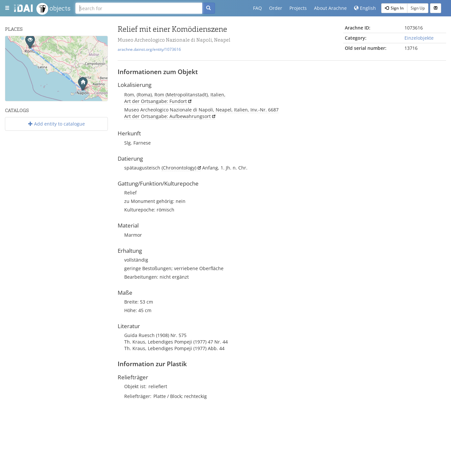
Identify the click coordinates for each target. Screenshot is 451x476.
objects (53, 9)
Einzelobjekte (419, 38)
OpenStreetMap (92, 98)
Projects (298, 8)
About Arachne (330, 8)
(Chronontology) (179, 168)
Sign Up (418, 8)
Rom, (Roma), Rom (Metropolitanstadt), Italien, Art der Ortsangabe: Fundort (175, 98)
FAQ (257, 8)
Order (276, 8)
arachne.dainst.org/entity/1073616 (149, 49)
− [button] (14, 55)
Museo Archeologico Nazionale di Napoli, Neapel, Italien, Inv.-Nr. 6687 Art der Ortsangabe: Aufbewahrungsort (201, 113)
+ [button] (14, 45)
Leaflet (42, 98)
